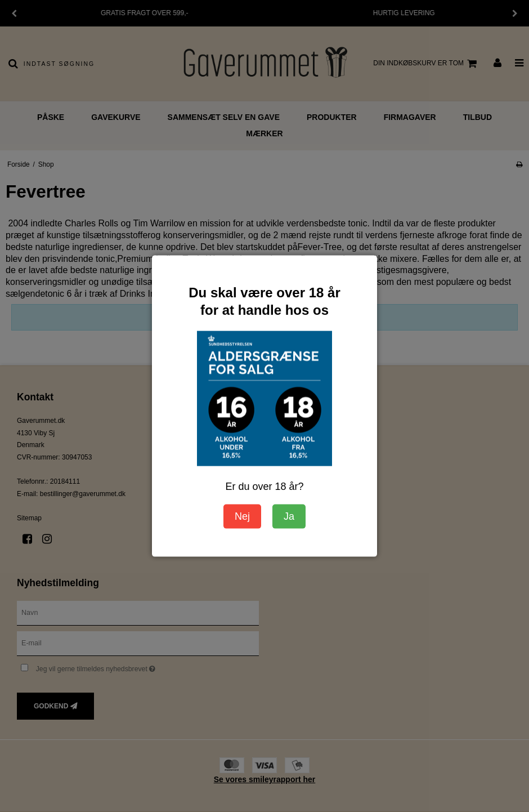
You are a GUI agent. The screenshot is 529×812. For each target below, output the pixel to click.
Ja (289, 516)
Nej (242, 516)
